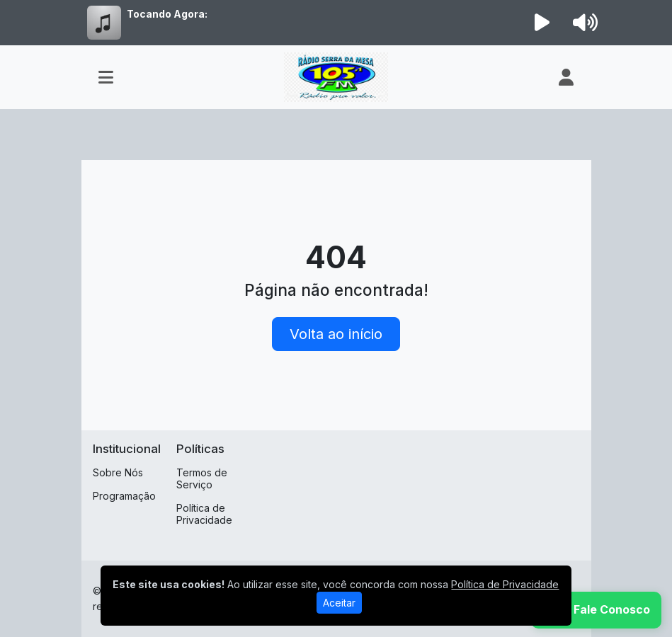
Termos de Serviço (202, 478)
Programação (124, 496)
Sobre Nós (118, 472)
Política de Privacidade (204, 514)
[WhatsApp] (596, 610)
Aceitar (339, 603)
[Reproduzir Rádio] (542, 23)
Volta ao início (336, 334)
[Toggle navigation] (106, 77)
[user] (566, 77)
